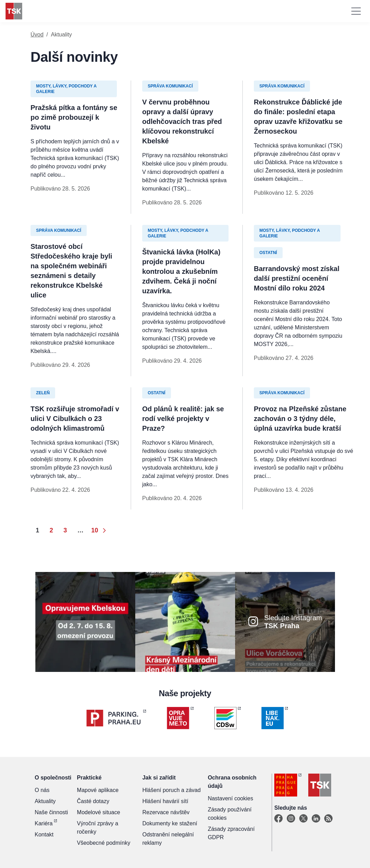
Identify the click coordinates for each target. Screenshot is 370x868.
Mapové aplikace (98, 790)
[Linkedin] (316, 819)
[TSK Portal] (328, 819)
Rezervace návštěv (166, 812)
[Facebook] (278, 819)
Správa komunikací (170, 86)
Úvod (37, 35)
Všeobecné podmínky (104, 843)
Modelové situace (99, 812)
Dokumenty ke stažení (170, 823)
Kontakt (44, 835)
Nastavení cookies (230, 798)
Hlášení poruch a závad (171, 790)
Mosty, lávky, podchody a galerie (66, 89)
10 (95, 530)
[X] (303, 819)
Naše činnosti (51, 812)
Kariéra (44, 823)
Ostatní (268, 253)
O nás (42, 790)
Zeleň (43, 393)
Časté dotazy (93, 801)
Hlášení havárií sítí (165, 801)
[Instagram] (291, 819)
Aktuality (45, 801)
